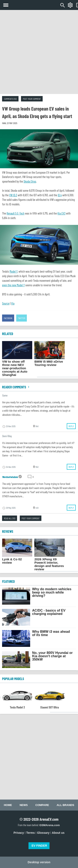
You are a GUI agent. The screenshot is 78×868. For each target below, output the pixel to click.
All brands (65, 805)
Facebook (8, 318)
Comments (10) (10, 99)
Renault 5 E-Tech (16, 213)
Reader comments (16, 387)
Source (6, 303)
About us (58, 833)
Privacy (19, 833)
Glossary (43, 833)
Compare (42, 805)
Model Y (14, 271)
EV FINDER (39, 846)
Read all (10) (10, 518)
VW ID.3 (13, 195)
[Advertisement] (39, 52)
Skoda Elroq (30, 181)
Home (8, 805)
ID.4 (60, 195)
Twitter (22, 318)
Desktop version (39, 862)
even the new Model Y (13, 285)
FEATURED (8, 581)
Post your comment (32, 99)
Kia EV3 (61, 213)
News (24, 805)
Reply (71, 426)
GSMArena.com (50, 825)
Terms (30, 833)
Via (13, 303)
